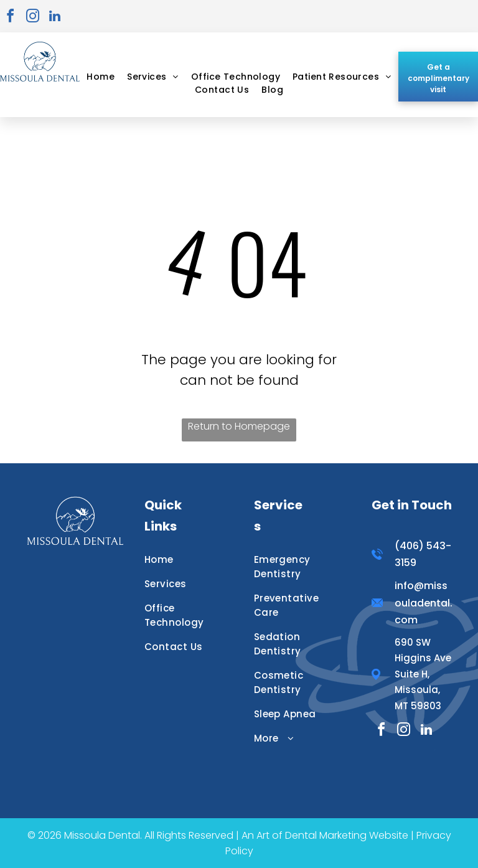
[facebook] (10, 18)
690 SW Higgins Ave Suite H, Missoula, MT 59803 (423, 674)
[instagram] (32, 18)
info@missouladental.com (424, 602)
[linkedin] (55, 18)
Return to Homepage (239, 426)
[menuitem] (101, 77)
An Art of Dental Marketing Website (325, 835)
